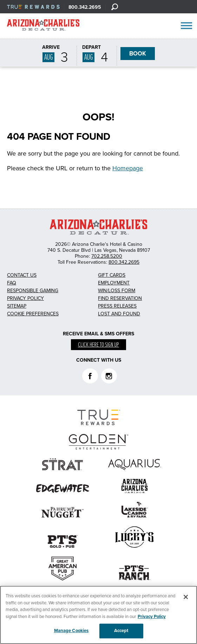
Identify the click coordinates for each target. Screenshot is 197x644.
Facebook (90, 376)
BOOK (138, 54)
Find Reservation (120, 298)
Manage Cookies (71, 631)
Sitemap (17, 306)
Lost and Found (119, 314)
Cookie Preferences (33, 314)
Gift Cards (112, 275)
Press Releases (117, 306)
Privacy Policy (25, 298)
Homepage (128, 168)
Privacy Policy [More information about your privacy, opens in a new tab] (152, 617)
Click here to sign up (98, 345)
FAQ (12, 283)
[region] (98, 615)
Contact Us (22, 275)
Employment (114, 283)
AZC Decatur (43, 26)
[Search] (114, 7)
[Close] (186, 597)
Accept (121, 631)
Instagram (109, 376)
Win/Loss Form (117, 291)
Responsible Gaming (33, 291)
